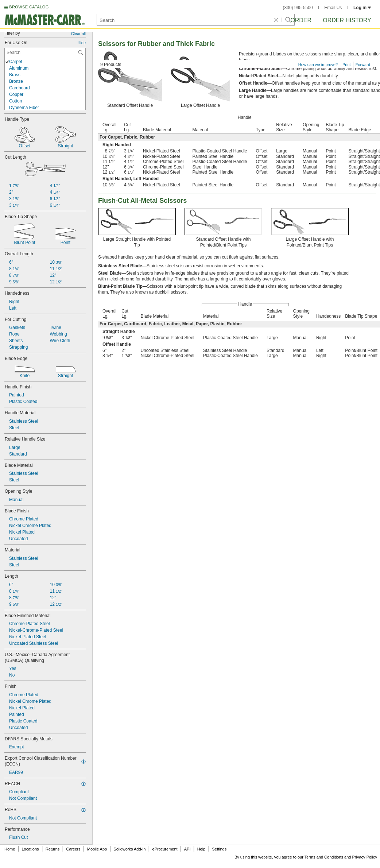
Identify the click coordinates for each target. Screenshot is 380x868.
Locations (30, 849)
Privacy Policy (365, 857)
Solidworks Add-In (129, 849)
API (187, 849)
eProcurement (165, 849)
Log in (362, 8)
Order (301, 20)
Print (347, 65)
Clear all (78, 34)
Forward (363, 65)
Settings (219, 849)
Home (10, 849)
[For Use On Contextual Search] (45, 53)
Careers (73, 849)
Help (201, 849)
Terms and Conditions (324, 857)
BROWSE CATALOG (29, 7)
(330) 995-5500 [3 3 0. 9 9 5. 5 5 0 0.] (298, 8)
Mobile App (97, 849)
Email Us (333, 8)
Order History (347, 20)
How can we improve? (318, 65)
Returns (53, 849)
